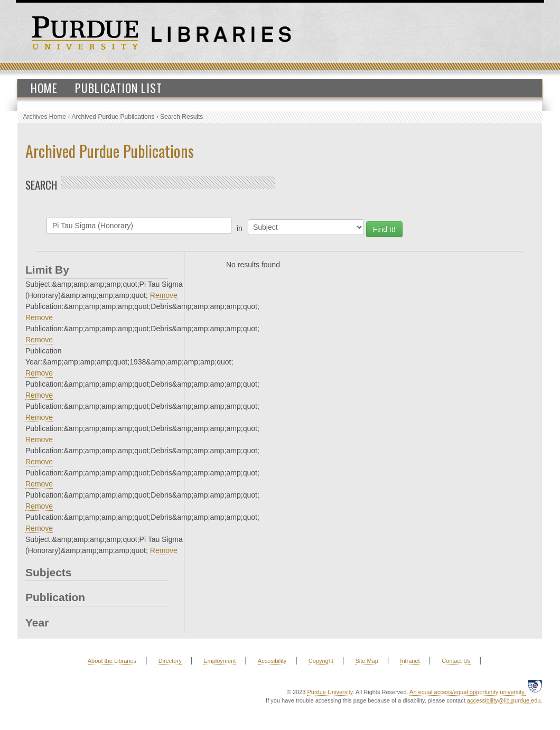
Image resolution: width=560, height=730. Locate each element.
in (240, 228)
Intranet (410, 661)
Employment (220, 661)
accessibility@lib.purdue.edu (504, 700)
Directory (170, 661)
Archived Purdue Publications (113, 117)
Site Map (366, 661)
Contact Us (456, 661)
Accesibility (272, 661)
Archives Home (45, 117)
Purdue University (330, 692)
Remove (164, 295)
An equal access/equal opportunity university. (468, 692)
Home (44, 88)
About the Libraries (112, 661)
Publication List (119, 88)
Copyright (321, 661)
